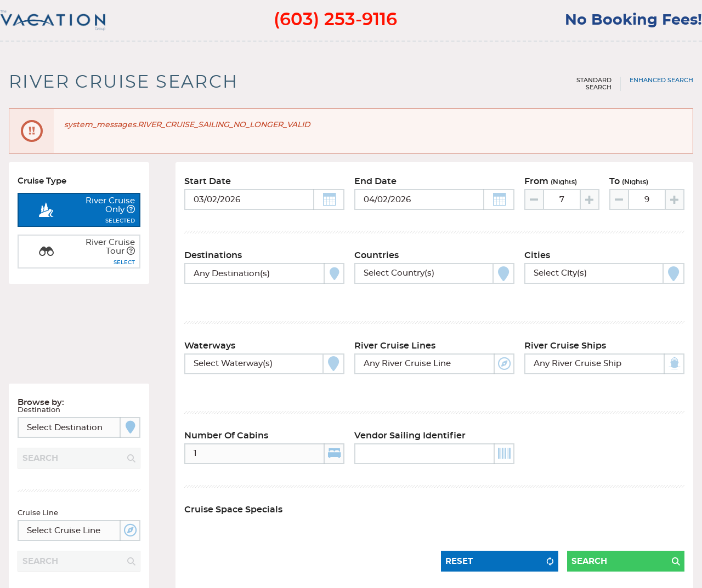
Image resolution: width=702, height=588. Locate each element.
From (551, 187)
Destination (39, 374)
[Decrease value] (535, 205)
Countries (377, 261)
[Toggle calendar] (264, 205)
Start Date (208, 187)
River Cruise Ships (565, 337)
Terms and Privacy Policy (59, 572)
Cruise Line (38, 477)
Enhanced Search (661, 80)
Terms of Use (139, 572)
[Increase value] (589, 205)
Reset (459, 525)
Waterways (210, 337)
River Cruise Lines (395, 337)
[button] (329, 205)
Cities (537, 261)
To (629, 187)
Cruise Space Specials (233, 487)
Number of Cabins (226, 413)
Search (589, 525)
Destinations (213, 261)
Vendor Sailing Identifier (410, 413)
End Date (375, 187)
